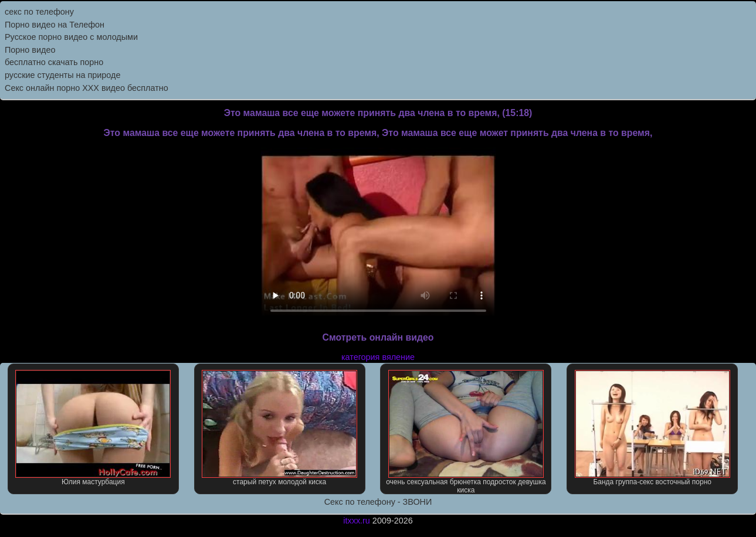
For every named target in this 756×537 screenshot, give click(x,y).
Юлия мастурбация (93, 428)
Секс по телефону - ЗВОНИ (378, 502)
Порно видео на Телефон (55, 25)
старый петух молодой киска (279, 428)
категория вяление (378, 357)
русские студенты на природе (62, 75)
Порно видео (30, 50)
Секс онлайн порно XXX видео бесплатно (87, 88)
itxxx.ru (357, 521)
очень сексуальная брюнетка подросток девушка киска (466, 432)
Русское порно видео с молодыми (71, 37)
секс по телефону (39, 12)
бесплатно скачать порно (54, 62)
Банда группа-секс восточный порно (652, 428)
